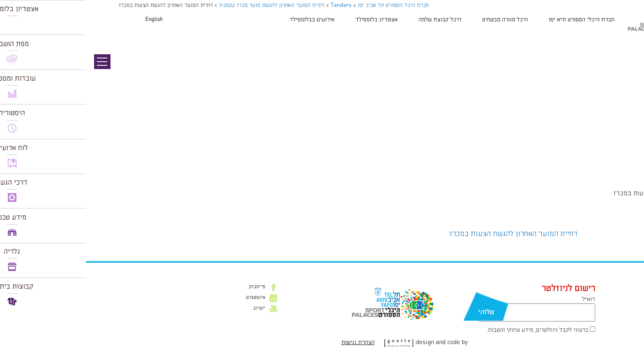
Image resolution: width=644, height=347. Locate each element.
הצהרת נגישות (272, 342)
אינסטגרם (170, 298)
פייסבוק (171, 287)
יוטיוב (173, 308)
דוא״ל (503, 299)
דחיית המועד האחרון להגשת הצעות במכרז (428, 234)
